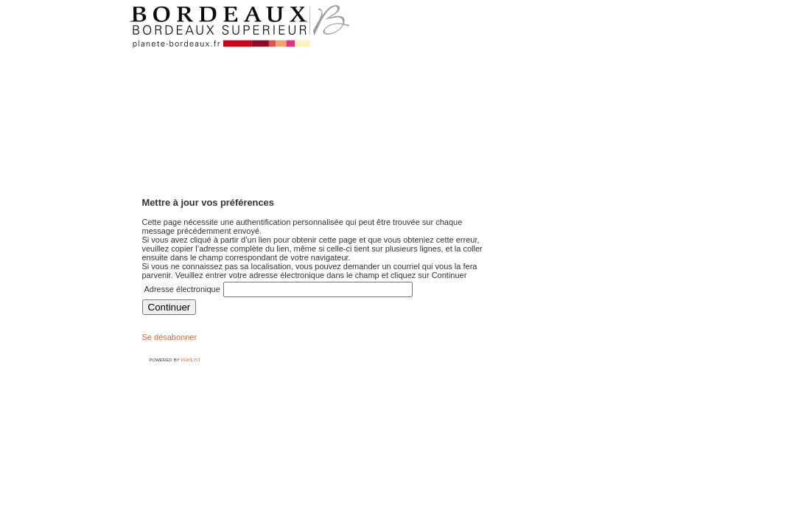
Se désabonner (170, 337)
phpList (191, 360)
